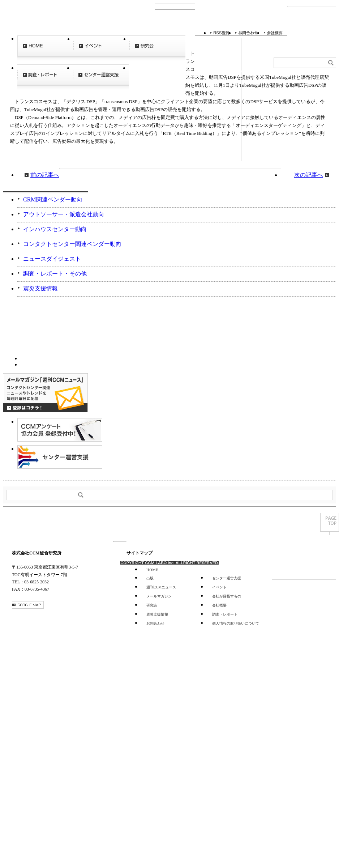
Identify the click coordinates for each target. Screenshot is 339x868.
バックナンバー (40, 364)
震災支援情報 (40, 288)
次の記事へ (309, 175)
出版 (150, 578)
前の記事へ (45, 175)
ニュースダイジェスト (52, 259)
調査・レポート (45, 79)
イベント (101, 50)
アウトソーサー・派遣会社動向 (64, 214)
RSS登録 (220, 33)
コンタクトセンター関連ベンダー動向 (72, 244)
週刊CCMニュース (157, 79)
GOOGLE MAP (28, 605)
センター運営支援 (101, 79)
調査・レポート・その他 (55, 274)
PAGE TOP (330, 524)
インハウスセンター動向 (55, 229)
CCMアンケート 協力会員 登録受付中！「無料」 (60, 430)
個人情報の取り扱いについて (236, 623)
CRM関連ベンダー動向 (53, 199)
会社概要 (273, 33)
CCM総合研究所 (29, 25)
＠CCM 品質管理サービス (60, 457)
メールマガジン (159, 596)
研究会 (157, 50)
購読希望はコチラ (40, 358)
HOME (45, 50)
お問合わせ (247, 33)
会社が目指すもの (227, 596)
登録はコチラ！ (45, 393)
